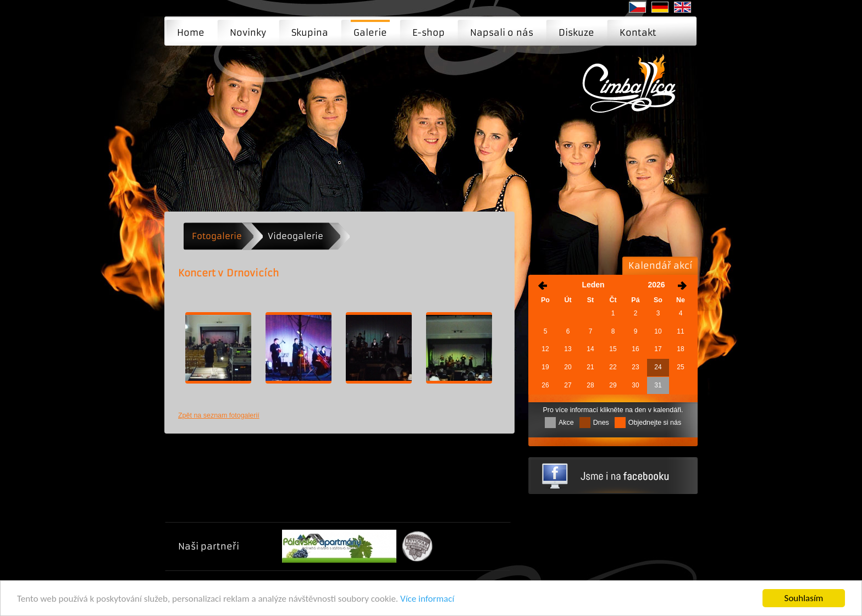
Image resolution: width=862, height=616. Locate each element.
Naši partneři (209, 546)
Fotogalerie (217, 236)
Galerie (370, 32)
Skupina (310, 32)
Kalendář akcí (660, 265)
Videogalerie (295, 236)
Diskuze (576, 32)
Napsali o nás (502, 32)
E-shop (429, 32)
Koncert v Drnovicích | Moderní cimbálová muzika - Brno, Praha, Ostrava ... (632, 91)
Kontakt (638, 32)
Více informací (427, 599)
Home (191, 32)
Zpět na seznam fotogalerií (219, 415)
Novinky (248, 32)
